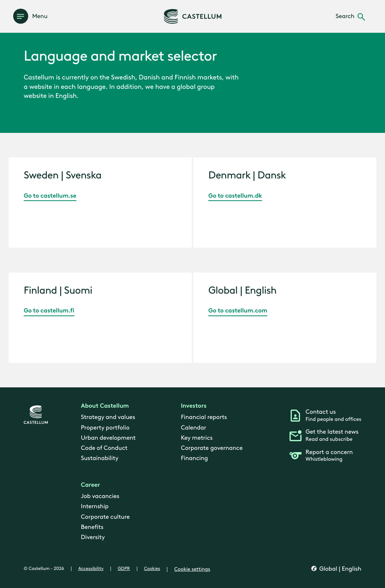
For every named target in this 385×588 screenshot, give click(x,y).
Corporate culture (105, 517)
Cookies (152, 569)
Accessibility (91, 569)
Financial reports (204, 418)
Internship (95, 507)
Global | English (340, 569)
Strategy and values (108, 418)
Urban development (108, 438)
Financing (194, 459)
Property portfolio (105, 428)
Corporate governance (212, 449)
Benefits (92, 527)
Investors (194, 406)
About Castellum (105, 406)
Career (90, 485)
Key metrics (197, 438)
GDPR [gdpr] (124, 569)
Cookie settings (192, 570)
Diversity (93, 538)
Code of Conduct (104, 449)
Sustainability (100, 459)
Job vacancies (100, 497)
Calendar (193, 428)
